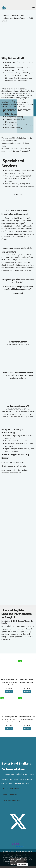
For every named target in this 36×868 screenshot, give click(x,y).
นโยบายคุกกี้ (14, 861)
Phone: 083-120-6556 (12, 788)
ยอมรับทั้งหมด (22, 865)
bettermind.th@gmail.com (13, 800)
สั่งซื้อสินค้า (9, 692)
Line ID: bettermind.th (11, 794)
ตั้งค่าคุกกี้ (12, 865)
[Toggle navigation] (34, 8)
